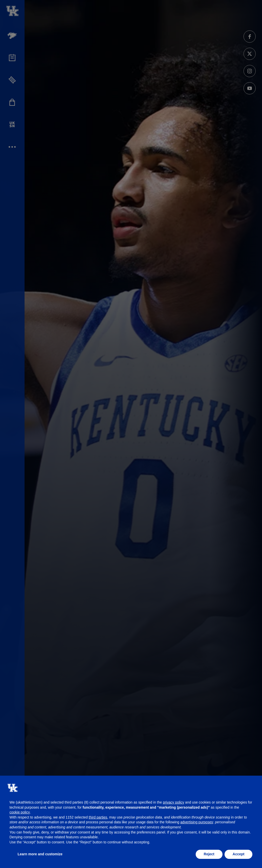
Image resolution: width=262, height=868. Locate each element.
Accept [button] (239, 854)
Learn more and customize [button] (40, 854)
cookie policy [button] (20, 812)
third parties (98, 817)
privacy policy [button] (173, 802)
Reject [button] (209, 854)
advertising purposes (197, 822)
